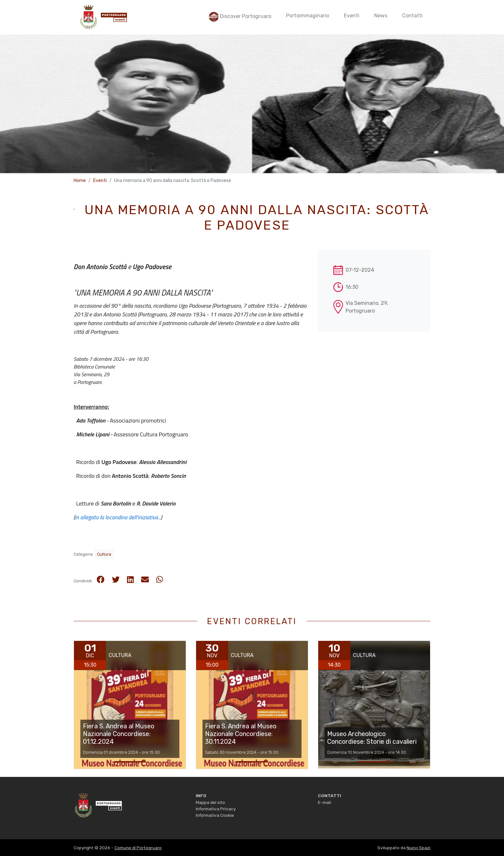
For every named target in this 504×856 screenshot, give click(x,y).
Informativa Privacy (216, 809)
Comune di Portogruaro (138, 848)
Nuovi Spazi (419, 848)
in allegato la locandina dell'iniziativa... (118, 517)
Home (80, 181)
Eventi (100, 181)
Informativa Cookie (215, 815)
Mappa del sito (210, 802)
